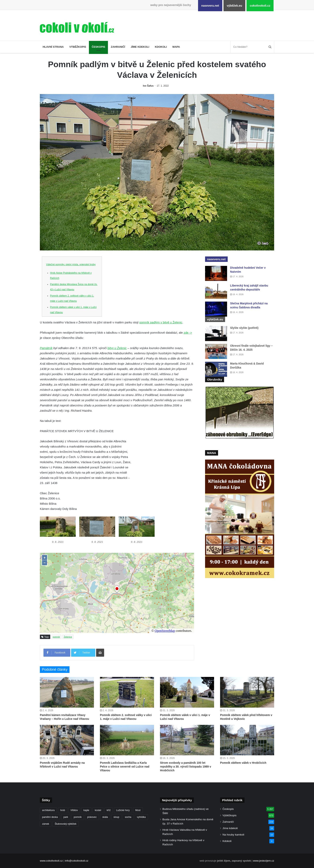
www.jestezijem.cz (264, 861)
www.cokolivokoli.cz (51, 861)
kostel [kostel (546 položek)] (98, 810)
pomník (56, 637)
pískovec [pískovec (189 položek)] (92, 817)
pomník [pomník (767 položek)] (78, 817)
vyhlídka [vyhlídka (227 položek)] (141, 817)
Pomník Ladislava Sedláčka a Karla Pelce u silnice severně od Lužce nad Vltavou (125, 767)
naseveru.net (210, 6)
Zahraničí (118, 47)
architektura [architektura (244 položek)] (48, 810)
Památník (46, 348)
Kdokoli (161, 47)
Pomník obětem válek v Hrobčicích (243, 763)
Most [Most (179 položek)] (138, 810)
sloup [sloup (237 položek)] (116, 817)
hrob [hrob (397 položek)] (63, 810)
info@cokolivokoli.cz (77, 861)
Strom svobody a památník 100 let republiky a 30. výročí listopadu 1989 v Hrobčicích (186, 767)
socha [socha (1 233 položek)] (128, 817)
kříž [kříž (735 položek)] (109, 810)
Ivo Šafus (148, 86)
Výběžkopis (78, 47)
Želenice (68, 637)
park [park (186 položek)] (66, 817)
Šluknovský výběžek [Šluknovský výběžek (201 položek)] (65, 824)
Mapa (176, 47)
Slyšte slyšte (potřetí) (244, 328)
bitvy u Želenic (117, 348)
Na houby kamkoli (233, 835)
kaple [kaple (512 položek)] (86, 810)
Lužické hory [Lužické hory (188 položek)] (123, 810)
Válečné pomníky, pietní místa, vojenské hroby (71, 264)
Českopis (98, 47)
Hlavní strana (53, 47)
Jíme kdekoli (140, 47)
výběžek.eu (234, 6)
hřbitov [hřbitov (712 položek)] (74, 810)
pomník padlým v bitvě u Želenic (161, 322)
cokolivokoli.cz (260, 6)
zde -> (188, 333)
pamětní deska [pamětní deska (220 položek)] (50, 817)
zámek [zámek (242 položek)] (46, 824)
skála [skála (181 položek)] (105, 817)
